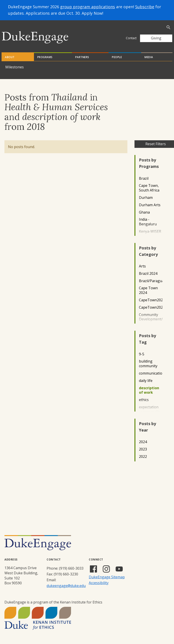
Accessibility (99, 583)
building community (148, 364)
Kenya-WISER (150, 231)
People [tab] (117, 57)
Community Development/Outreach (151, 317)
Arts (142, 266)
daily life (146, 381)
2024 (143, 442)
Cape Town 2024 (148, 290)
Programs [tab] (45, 57)
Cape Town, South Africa (149, 188)
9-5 (142, 354)
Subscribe (145, 7)
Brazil (144, 178)
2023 (143, 449)
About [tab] (10, 57)
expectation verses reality (150, 410)
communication (151, 373)
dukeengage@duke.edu (66, 586)
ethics (144, 400)
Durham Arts (150, 205)
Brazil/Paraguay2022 (151, 281)
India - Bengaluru (148, 222)
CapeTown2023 (151, 307)
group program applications (88, 7)
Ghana (144, 212)
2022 (143, 457)
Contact (131, 38)
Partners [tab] (82, 57)
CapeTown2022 (151, 300)
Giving (156, 38)
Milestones (15, 67)
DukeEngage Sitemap (107, 577)
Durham (146, 198)
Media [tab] (149, 57)
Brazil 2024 (148, 274)
